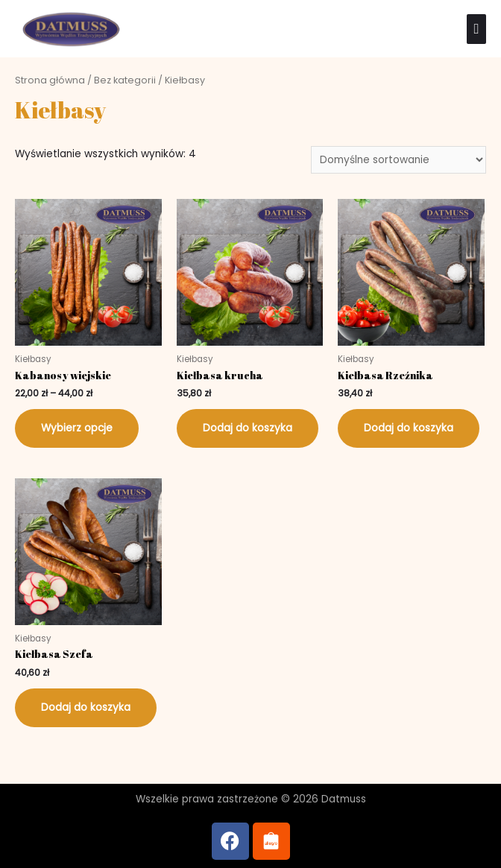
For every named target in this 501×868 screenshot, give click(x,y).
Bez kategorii (125, 80)
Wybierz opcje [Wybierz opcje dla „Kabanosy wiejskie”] (77, 428)
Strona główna (50, 80)
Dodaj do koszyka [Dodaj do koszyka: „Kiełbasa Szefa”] (86, 707)
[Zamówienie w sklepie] (398, 160)
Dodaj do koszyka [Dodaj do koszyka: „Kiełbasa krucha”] (248, 428)
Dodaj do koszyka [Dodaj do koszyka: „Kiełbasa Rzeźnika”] (409, 428)
